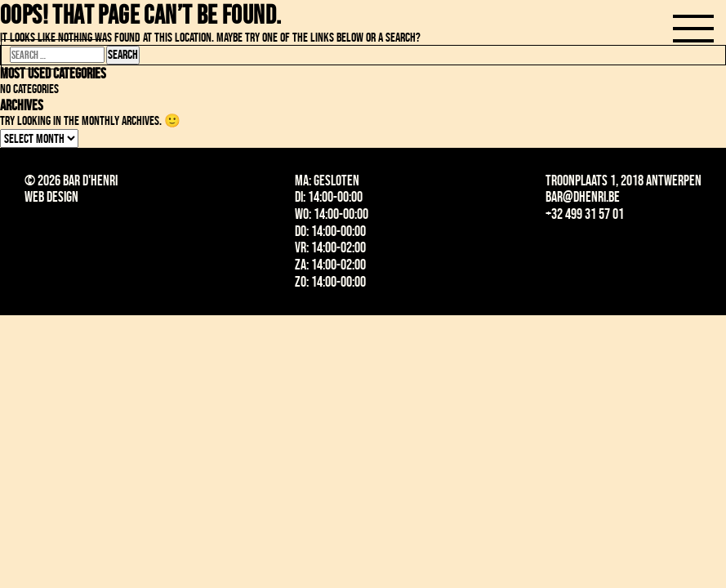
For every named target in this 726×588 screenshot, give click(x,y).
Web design (51, 197)
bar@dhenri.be (583, 197)
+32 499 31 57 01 (585, 214)
